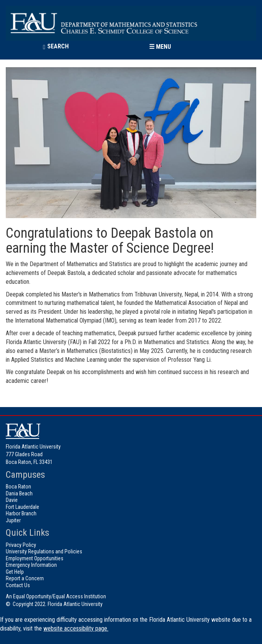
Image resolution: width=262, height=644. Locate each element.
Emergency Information (31, 565)
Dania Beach (19, 493)
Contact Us (18, 585)
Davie (12, 500)
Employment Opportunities (35, 558)
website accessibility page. (76, 628)
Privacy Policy (21, 545)
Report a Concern (25, 578)
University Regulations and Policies (44, 551)
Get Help (15, 572)
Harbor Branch (21, 513)
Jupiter (13, 520)
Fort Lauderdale (22, 507)
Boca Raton (18, 487)
